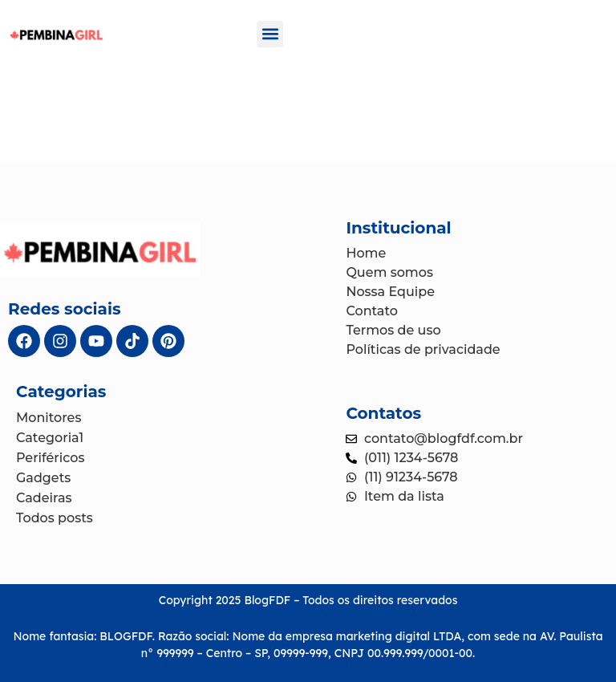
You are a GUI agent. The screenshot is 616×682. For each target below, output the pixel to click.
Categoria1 (50, 438)
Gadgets (43, 478)
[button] (270, 34)
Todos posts (55, 518)
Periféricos (50, 458)
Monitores (49, 418)
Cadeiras (44, 498)
